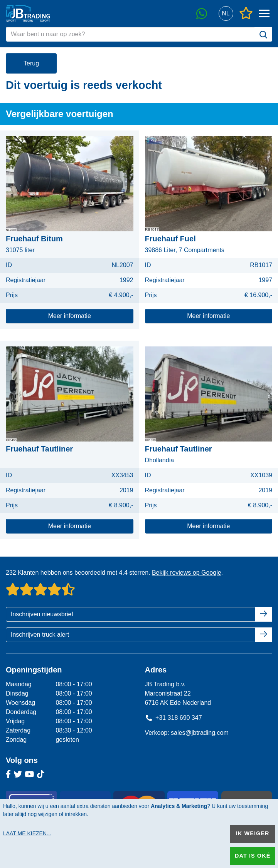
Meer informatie (70, 316)
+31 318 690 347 (174, 718)
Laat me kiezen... (27, 833)
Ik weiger (253, 833)
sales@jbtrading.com (200, 733)
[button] (226, 14)
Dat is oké (253, 856)
